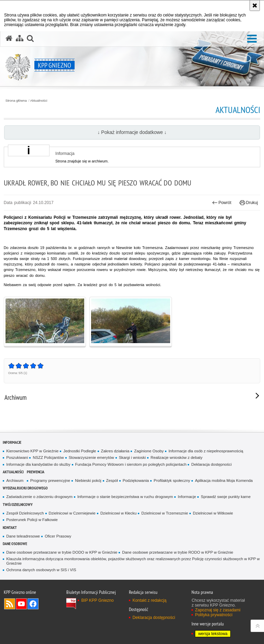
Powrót (222, 203)
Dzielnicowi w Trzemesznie (165, 513)
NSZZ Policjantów (48, 457)
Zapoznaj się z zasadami (218, 610)
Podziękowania (136, 481)
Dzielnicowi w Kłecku (118, 513)
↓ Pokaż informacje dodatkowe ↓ (132, 132)
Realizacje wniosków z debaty (177, 457)
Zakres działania (115, 451)
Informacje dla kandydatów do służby (38, 464)
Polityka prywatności (214, 615)
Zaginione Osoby (149, 451)
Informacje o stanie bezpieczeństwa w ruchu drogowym (125, 497)
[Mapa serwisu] (20, 38)
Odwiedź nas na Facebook (33, 604)
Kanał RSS (10, 604)
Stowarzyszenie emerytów (91, 457)
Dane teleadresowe (23, 536)
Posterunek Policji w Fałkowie (32, 520)
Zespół (112, 481)
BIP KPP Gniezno (97, 600)
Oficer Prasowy (58, 536)
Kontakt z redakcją (149, 600)
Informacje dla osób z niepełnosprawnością (206, 451)
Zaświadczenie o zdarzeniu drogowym (39, 497)
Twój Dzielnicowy (18, 504)
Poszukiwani (17, 457)
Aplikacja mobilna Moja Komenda (224, 481)
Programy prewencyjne (50, 481)
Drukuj (249, 203)
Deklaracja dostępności (211, 464)
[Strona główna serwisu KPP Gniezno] (9, 38)
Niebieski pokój (88, 481)
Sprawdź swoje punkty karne (226, 497)
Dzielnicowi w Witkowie (213, 513)
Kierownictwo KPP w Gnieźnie (32, 451)
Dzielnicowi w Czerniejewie (72, 513)
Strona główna (16, 101)
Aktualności (39, 101)
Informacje (12, 442)
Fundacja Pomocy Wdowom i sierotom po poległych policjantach (131, 464)
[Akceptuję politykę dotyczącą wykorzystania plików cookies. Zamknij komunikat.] (255, 5)
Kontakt (10, 527)
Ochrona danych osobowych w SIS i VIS (41, 570)
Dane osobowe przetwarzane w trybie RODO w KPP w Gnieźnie (178, 552)
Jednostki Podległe (80, 451)
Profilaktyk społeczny (172, 481)
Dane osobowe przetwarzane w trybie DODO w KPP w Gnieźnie (62, 552)
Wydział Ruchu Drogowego (25, 488)
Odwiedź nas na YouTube (21, 604)
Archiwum (15, 481)
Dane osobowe (15, 544)
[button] (252, 39)
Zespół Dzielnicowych (25, 513)
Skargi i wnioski (132, 457)
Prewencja (36, 472)
